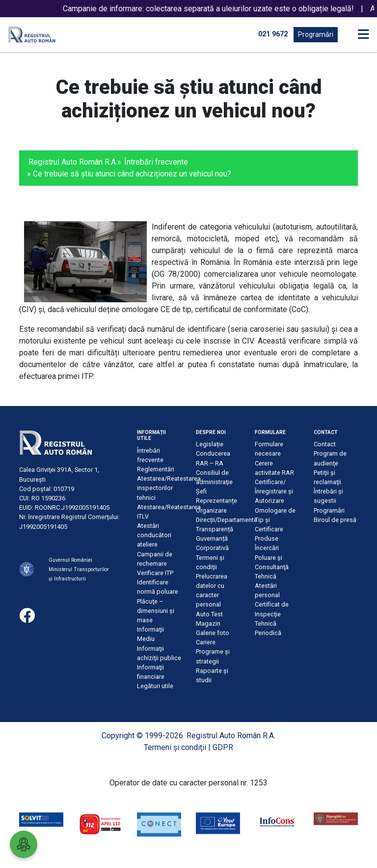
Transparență (215, 529)
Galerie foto (213, 633)
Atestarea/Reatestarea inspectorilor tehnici (169, 488)
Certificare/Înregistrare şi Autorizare (274, 491)
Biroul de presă (335, 520)
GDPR (223, 747)
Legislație (210, 444)
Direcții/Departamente (227, 520)
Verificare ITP (155, 573)
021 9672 (273, 34)
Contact (325, 444)
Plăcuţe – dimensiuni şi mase (156, 611)
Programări (316, 34)
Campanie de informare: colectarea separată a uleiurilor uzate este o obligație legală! (216, 9)
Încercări (267, 548)
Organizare (211, 510)
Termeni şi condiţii (175, 747)
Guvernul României (70, 560)
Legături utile (155, 686)
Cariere (206, 642)
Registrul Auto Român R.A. (73, 162)
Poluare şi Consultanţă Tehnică (272, 567)
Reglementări (156, 469)
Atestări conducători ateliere (154, 535)
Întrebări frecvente (156, 162)
